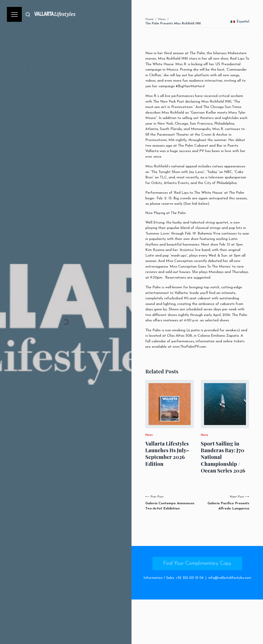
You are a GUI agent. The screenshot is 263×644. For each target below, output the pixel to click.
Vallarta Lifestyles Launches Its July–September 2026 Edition (167, 454)
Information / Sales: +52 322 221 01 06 (174, 578)
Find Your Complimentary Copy (197, 563)
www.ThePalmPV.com (189, 347)
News (162, 19)
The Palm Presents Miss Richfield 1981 (173, 24)
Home (149, 19)
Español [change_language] (240, 22)
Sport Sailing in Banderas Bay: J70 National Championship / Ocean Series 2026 (223, 457)
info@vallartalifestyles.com (230, 578)
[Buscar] (28, 14)
